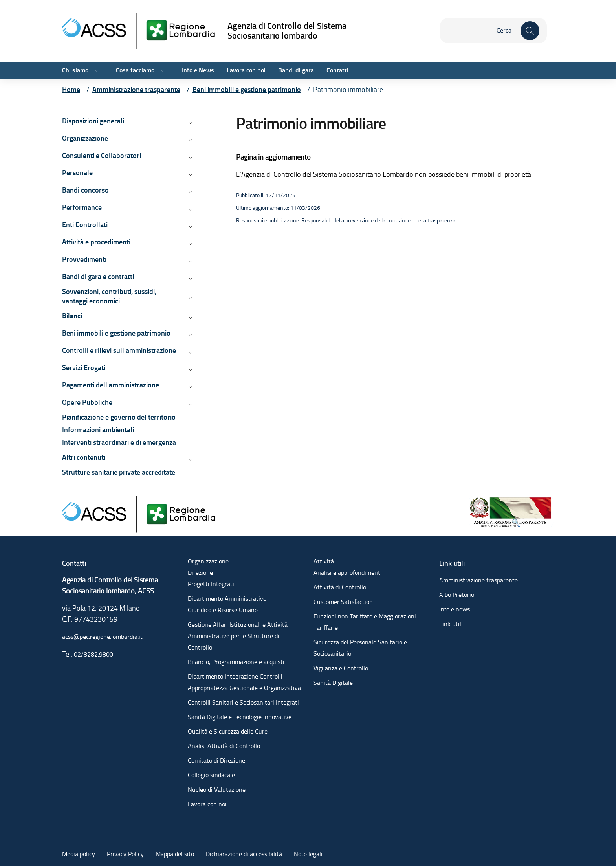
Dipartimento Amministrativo (227, 599)
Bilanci (72, 316)
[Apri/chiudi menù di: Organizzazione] (190, 140)
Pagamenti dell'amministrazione (111, 385)
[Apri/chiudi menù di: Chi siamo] (96, 70)
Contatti (337, 70)
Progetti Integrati (211, 584)
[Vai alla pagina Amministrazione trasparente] (136, 89)
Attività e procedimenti (96, 242)
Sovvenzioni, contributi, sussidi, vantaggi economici (109, 296)
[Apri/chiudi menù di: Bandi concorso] (190, 192)
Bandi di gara (296, 70)
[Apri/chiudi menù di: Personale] (190, 174)
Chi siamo (75, 70)
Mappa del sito (175, 854)
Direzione (200, 573)
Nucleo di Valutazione (217, 790)
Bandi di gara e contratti (98, 276)
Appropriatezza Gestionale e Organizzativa (244, 688)
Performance (82, 207)
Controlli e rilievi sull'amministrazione (119, 350)
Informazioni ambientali (98, 430)
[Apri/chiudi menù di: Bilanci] (190, 317)
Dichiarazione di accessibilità (244, 854)
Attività (324, 561)
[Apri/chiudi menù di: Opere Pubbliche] (190, 404)
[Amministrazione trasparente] (511, 511)
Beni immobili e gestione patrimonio (116, 333)
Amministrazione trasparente (478, 580)
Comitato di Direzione (216, 761)
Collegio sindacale (211, 775)
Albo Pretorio (457, 595)
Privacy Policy (125, 854)
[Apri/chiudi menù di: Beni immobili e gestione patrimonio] (190, 335)
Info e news (455, 609)
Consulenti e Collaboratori (102, 155)
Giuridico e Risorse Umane (223, 610)
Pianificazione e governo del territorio (119, 417)
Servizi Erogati (84, 368)
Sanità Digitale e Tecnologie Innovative (240, 717)
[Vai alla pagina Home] (71, 89)
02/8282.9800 (93, 654)
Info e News (198, 70)
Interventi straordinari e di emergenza (119, 442)
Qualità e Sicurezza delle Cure (228, 731)
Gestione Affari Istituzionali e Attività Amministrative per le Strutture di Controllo (238, 636)
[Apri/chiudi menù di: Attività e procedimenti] (190, 244)
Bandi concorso (85, 190)
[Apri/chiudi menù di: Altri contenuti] (190, 459)
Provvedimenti (84, 259)
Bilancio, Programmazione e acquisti (236, 662)
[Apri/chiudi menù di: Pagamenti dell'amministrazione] (190, 387)
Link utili (451, 624)
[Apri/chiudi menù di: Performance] (190, 209)
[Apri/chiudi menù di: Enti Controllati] (190, 226)
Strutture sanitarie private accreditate (119, 472)
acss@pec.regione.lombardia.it (102, 637)
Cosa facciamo (135, 70)
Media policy (79, 854)
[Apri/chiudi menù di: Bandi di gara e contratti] (190, 278)
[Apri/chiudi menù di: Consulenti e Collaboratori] (190, 157)
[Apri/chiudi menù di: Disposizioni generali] (190, 123)
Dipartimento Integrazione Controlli (235, 676)
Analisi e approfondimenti (348, 573)
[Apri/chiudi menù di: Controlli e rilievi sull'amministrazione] (190, 352)
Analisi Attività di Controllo (224, 746)
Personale (77, 173)
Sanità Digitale (333, 683)
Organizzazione (85, 138)
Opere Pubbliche (87, 402)
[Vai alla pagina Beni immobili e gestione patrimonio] (247, 89)
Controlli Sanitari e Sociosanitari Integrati (243, 702)
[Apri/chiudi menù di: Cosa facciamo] (162, 70)
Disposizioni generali (93, 121)
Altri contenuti (84, 457)
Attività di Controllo (340, 587)
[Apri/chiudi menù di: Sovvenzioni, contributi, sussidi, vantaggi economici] (190, 298)
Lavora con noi (246, 70)
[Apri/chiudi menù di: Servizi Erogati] (190, 369)
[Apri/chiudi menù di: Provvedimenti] (190, 261)
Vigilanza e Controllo (341, 668)
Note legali (308, 854)
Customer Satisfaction (343, 602)
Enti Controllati (85, 225)
